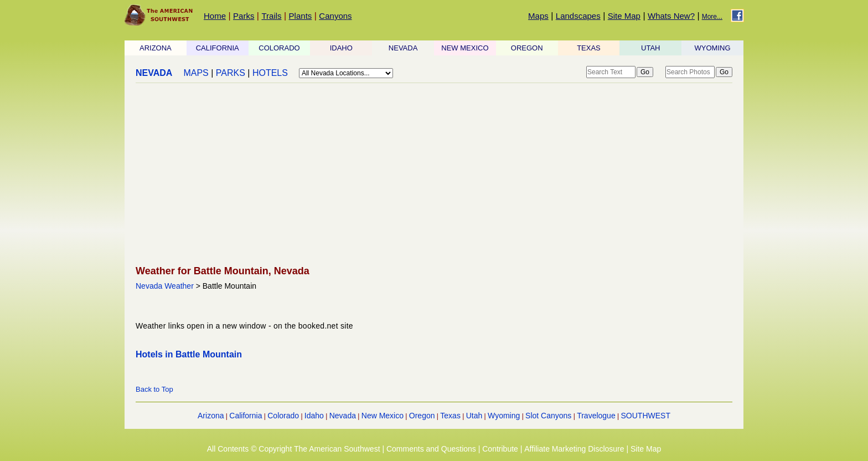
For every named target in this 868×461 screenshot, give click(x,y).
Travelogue (596, 416)
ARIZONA (156, 48)
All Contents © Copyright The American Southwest (294, 449)
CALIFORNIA (218, 48)
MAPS (196, 73)
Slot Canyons (548, 416)
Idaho (314, 416)
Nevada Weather (165, 286)
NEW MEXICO (465, 48)
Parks (244, 16)
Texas (450, 416)
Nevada (343, 416)
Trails (271, 16)
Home (215, 16)
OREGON (527, 48)
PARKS (231, 73)
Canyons (335, 16)
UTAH (650, 48)
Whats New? (671, 16)
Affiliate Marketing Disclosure (574, 449)
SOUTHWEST (646, 416)
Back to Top (154, 389)
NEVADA (403, 48)
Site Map (624, 16)
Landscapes (578, 16)
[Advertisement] (434, 175)
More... (712, 17)
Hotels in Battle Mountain (189, 354)
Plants (301, 16)
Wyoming (504, 416)
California (246, 416)
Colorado (283, 416)
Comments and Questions (431, 449)
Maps (538, 16)
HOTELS (270, 73)
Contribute (500, 449)
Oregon (422, 416)
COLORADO (279, 48)
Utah (474, 416)
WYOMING (713, 48)
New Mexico (383, 416)
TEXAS (589, 48)
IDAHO (341, 48)
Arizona (211, 416)
